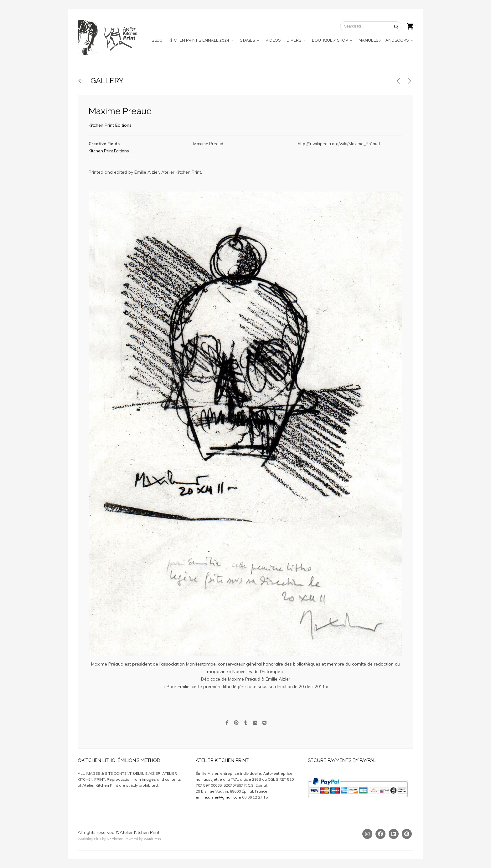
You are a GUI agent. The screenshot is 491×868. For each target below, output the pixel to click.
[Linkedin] (394, 834)
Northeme (115, 839)
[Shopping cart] (410, 26)
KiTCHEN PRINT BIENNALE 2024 (199, 40)
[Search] (396, 26)
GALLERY (106, 81)
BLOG (157, 40)
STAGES (247, 40)
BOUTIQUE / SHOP (330, 40)
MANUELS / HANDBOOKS (384, 40)
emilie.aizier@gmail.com (218, 797)
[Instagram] (367, 834)
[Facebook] (380, 834)
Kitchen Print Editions (110, 125)
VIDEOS (273, 40)
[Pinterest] (407, 834)
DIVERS (294, 40)
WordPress (152, 839)
